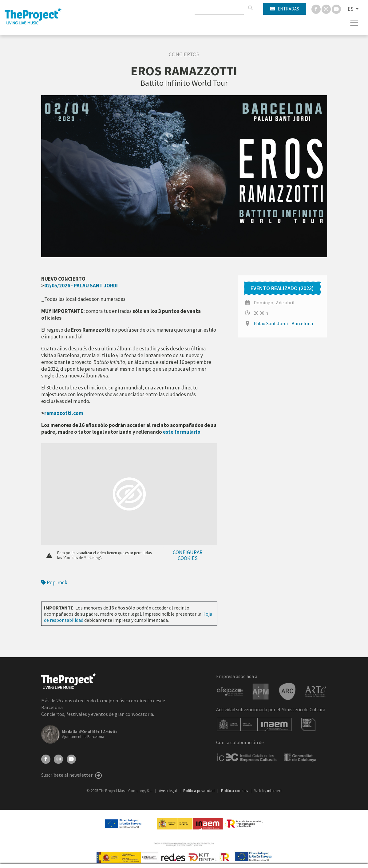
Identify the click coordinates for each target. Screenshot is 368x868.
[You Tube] (336, 9)
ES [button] (351, 9)
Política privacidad (199, 791)
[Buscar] (250, 8)
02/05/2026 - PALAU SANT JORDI (81, 286)
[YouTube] (71, 759)
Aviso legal (168, 791)
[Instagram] (327, 9)
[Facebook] (317, 9)
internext (274, 791)
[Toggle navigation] (354, 23)
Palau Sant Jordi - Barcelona (283, 323)
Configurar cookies (188, 555)
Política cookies (235, 791)
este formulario (182, 432)
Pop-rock (54, 582)
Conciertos (184, 54)
